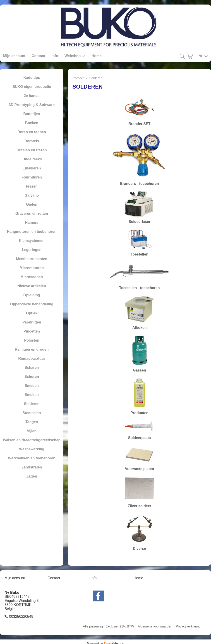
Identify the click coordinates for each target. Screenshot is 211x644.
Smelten (32, 395)
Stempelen (32, 413)
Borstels (32, 141)
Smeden (32, 386)
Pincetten (32, 331)
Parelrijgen (32, 322)
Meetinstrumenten (32, 259)
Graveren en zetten (32, 213)
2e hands (32, 96)
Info (55, 56)
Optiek (32, 313)
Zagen (32, 476)
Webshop (75, 56)
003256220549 (21, 616)
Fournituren (32, 177)
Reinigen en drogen (32, 349)
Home (96, 56)
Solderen (32, 404)
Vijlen (32, 431)
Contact (38, 56)
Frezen (32, 186)
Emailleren (32, 168)
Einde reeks (32, 159)
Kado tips (32, 78)
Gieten (32, 204)
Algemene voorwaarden (155, 626)
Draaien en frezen (32, 150)
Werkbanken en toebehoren (32, 458)
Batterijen (32, 114)
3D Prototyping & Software (32, 105)
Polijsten (32, 340)
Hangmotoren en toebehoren (32, 232)
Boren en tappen (32, 132)
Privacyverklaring (188, 626)
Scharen (32, 368)
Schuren (32, 377)
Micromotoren (32, 268)
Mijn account (14, 56)
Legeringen (32, 250)
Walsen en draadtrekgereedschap (32, 440)
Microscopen (32, 277)
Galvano (32, 195)
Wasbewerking (32, 449)
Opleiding (32, 295)
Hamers (32, 223)
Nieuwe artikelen (32, 286)
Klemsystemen (32, 241)
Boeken (32, 123)
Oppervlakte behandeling (32, 304)
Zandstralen (32, 467)
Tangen (32, 422)
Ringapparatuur (32, 358)
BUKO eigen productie (32, 87)
